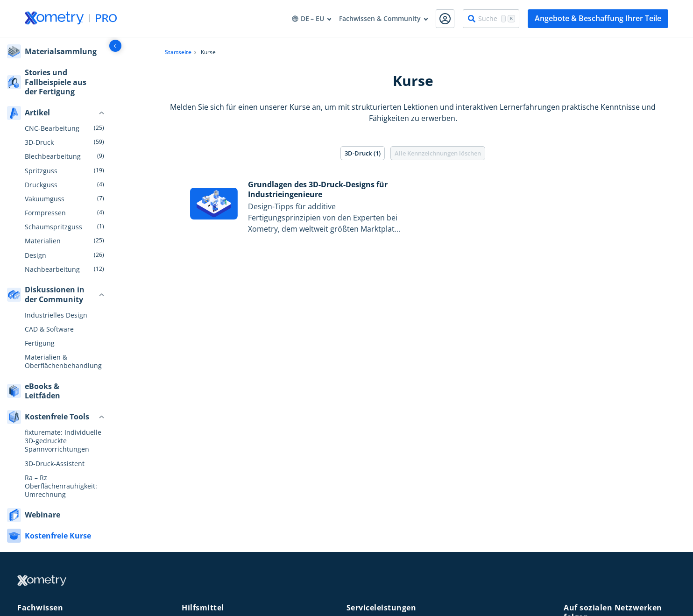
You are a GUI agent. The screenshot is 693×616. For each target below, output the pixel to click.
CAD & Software (49, 329)
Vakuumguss (45, 199)
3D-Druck (39, 142)
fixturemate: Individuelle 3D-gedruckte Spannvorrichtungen (63, 441)
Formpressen (45, 213)
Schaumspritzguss (53, 227)
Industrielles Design (56, 315)
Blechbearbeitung (53, 156)
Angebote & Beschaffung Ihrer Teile (598, 18)
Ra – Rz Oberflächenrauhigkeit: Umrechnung (61, 486)
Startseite (178, 52)
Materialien (43, 241)
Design (35, 255)
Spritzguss (41, 171)
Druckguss (41, 185)
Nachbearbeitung (52, 269)
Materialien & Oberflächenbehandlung (63, 361)
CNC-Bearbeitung (52, 128)
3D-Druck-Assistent (55, 464)
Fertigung (40, 343)
